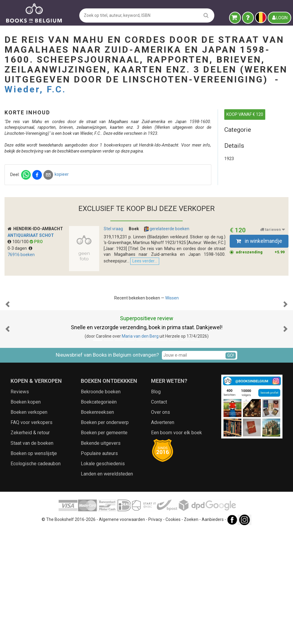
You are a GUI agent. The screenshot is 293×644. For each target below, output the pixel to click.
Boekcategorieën (99, 516)
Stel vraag (113, 283)
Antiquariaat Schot (31, 289)
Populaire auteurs (99, 567)
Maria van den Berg (140, 450)
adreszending (260, 306)
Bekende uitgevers (101, 557)
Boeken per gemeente (104, 547)
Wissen (172, 352)
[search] (206, 15)
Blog (156, 506)
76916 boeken (21, 308)
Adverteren (163, 536)
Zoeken (191, 633)
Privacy (155, 633)
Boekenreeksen (97, 526)
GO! (231, 469)
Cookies (173, 633)
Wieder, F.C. (35, 89)
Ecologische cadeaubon (36, 578)
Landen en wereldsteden (107, 588)
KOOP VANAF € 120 (245, 114)
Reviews (20, 506)
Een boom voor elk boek (176, 547)
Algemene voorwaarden (122, 633)
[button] (8, 388)
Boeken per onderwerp (105, 536)
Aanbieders (213, 633)
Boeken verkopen (29, 526)
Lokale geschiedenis (103, 578)
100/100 (19, 296)
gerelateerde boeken (167, 283)
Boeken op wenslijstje (34, 567)
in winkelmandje (259, 295)
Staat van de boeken (32, 557)
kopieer (162, 198)
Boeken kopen (26, 516)
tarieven (273, 283)
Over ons (161, 526)
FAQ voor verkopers (32, 536)
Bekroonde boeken (101, 506)
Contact (159, 516)
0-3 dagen (20, 302)
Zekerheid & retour (30, 547)
